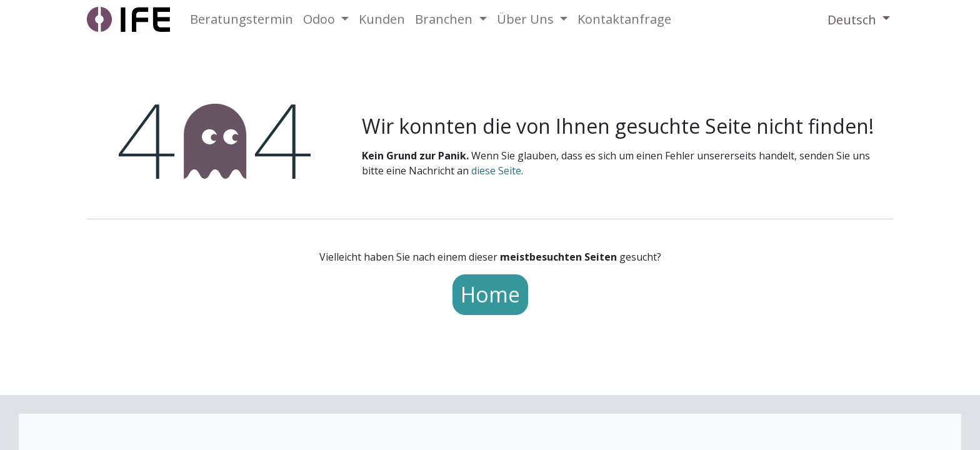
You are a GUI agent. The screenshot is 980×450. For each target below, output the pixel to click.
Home (490, 294)
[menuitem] (242, 19)
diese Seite (496, 171)
